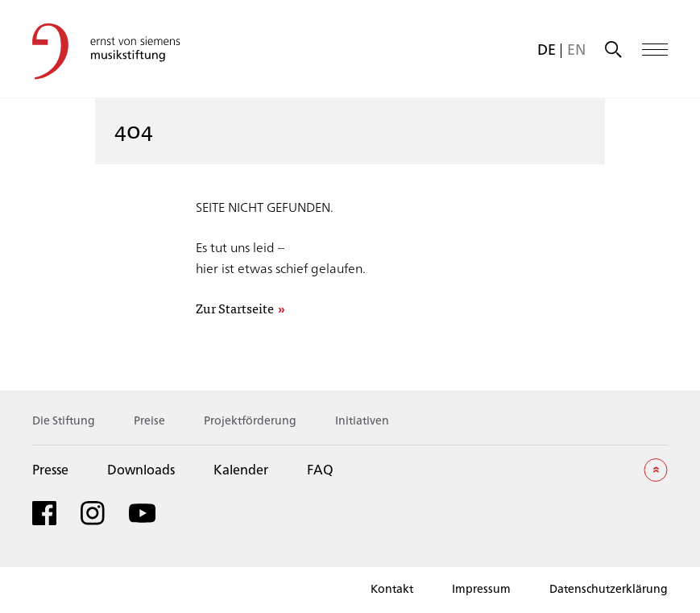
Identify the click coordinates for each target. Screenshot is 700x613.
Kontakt (392, 588)
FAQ (320, 469)
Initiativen (362, 420)
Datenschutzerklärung (609, 588)
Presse (50, 469)
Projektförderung (250, 420)
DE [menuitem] (547, 49)
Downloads (141, 469)
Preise (149, 420)
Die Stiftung (64, 420)
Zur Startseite (235, 309)
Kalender (241, 469)
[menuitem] (547, 49)
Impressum (481, 588)
